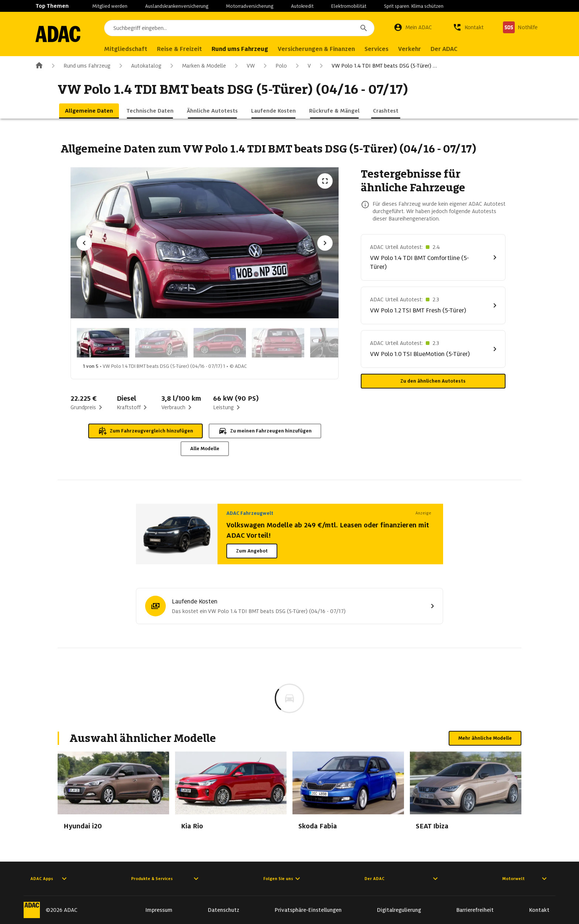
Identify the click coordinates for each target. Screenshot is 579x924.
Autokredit (302, 6)
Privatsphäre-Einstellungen (308, 910)
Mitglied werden (110, 6)
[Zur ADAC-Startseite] (61, 34)
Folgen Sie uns (283, 879)
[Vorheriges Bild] (84, 243)
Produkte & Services (166, 879)
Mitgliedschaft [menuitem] (132, 49)
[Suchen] (364, 28)
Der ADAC (402, 879)
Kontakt (539, 910)
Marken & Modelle (197, 66)
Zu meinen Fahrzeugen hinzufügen (265, 431)
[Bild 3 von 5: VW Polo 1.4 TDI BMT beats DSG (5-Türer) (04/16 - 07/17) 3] (220, 343)
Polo (274, 66)
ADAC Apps (49, 879)
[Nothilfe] (520, 27)
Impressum (159, 910)
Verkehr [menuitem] (416, 49)
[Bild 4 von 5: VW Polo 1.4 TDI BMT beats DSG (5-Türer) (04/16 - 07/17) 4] (278, 343)
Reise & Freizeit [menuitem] (186, 49)
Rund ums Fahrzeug (80, 66)
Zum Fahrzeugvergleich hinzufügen (145, 431)
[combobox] (243, 28)
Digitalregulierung (399, 910)
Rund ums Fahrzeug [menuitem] (246, 49)
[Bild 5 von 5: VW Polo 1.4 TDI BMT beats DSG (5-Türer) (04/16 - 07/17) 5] (336, 343)
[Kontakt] (468, 27)
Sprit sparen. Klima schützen (414, 6)
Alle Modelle (205, 449)
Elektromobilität (349, 6)
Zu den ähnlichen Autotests (433, 381)
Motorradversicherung (250, 6)
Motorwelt (525, 879)
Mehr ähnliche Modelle (485, 738)
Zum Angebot (252, 551)
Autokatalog (139, 66)
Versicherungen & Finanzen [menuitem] (323, 49)
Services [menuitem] (383, 49)
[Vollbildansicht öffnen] (325, 181)
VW (243, 66)
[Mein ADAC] (413, 27)
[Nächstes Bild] (325, 243)
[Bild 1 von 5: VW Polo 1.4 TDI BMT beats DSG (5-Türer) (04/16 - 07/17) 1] (103, 343)
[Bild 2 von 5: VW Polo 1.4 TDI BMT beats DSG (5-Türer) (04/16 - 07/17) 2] (161, 343)
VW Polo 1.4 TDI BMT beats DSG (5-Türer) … (377, 66)
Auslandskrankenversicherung (177, 6)
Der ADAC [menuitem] (451, 49)
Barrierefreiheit (475, 910)
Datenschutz (224, 910)
